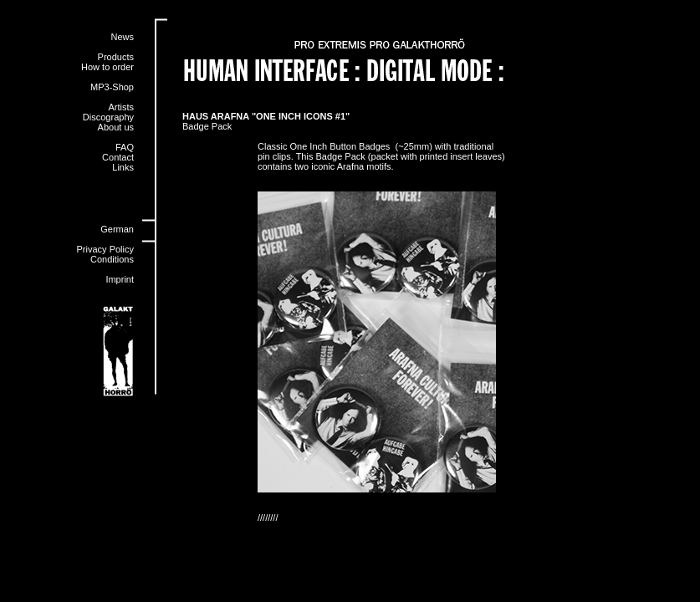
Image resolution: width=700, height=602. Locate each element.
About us (116, 127)
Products (116, 57)
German (117, 229)
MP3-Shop (112, 87)
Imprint (120, 279)
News (122, 37)
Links (123, 167)
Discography (108, 117)
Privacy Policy (105, 249)
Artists (121, 107)
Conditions (112, 259)
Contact (118, 157)
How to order (107, 67)
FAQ (125, 147)
